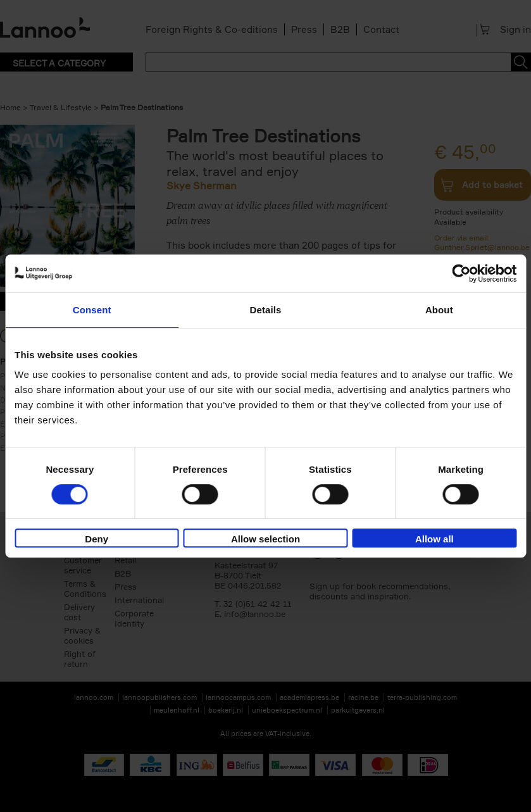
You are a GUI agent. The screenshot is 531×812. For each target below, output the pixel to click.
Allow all (434, 539)
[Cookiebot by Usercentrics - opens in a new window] (461, 273)
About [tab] (439, 310)
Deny (97, 539)
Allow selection (265, 539)
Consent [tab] (92, 310)
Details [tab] (266, 310)
